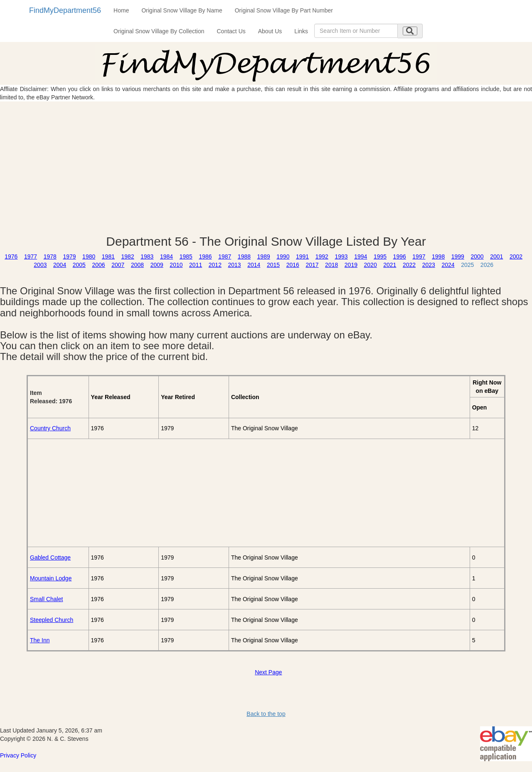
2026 (487, 265)
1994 (361, 257)
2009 (157, 265)
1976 (11, 257)
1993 (341, 257)
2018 (331, 265)
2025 (467, 265)
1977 (31, 257)
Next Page (268, 672)
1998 (438, 257)
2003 (40, 265)
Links (301, 31)
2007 (118, 265)
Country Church (50, 428)
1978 (50, 257)
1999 (458, 257)
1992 (322, 257)
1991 (302, 257)
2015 (273, 265)
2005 (79, 265)
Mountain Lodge (51, 578)
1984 (166, 257)
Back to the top (266, 714)
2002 (516, 257)
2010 (176, 265)
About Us (270, 31)
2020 (371, 265)
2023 (429, 265)
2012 (215, 265)
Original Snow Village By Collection (159, 31)
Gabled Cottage (50, 557)
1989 (264, 257)
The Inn (40, 640)
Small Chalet (46, 599)
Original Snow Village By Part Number (284, 10)
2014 (254, 265)
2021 (390, 265)
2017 (312, 265)
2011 (196, 265)
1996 (400, 257)
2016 (293, 265)
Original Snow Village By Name (182, 10)
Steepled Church (52, 620)
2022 (409, 265)
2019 (351, 265)
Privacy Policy (18, 755)
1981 (108, 257)
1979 (69, 257)
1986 (205, 257)
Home (121, 10)
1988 (244, 257)
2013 (235, 265)
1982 (128, 257)
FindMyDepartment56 (65, 10)
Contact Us (231, 31)
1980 (89, 257)
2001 (496, 257)
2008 (137, 265)
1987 (225, 257)
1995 (380, 257)
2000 (477, 257)
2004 (60, 265)
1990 (283, 257)
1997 (419, 257)
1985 (186, 257)
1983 (147, 257)
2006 (98, 265)
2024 (448, 265)
